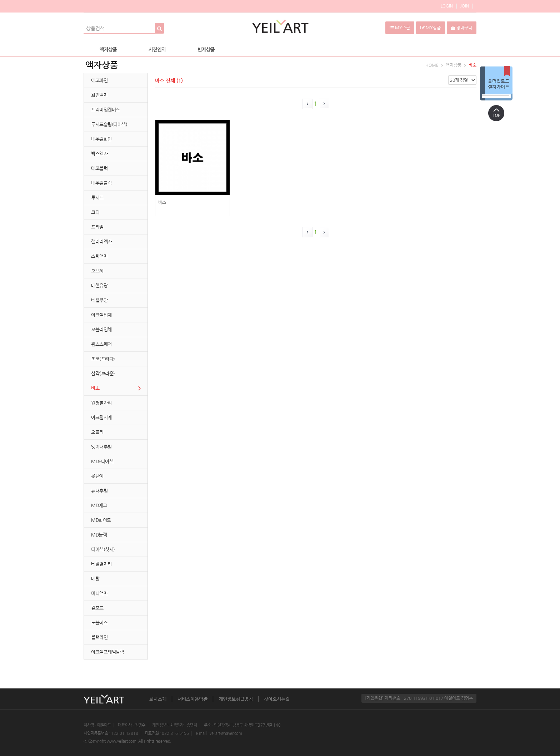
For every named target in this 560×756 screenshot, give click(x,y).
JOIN (465, 6)
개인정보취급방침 (236, 699)
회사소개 (158, 699)
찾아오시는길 (277, 699)
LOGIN (447, 6)
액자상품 (108, 49)
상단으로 (496, 113)
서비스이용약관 (192, 699)
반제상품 (206, 49)
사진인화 (157, 49)
